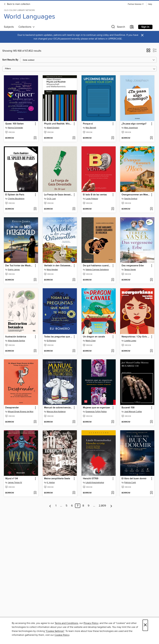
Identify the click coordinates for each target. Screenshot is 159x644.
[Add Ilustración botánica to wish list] (35, 351)
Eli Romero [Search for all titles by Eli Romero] (51, 341)
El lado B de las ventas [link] (95, 195)
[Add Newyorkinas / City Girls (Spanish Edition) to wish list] (151, 351)
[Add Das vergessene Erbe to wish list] (151, 280)
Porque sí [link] (88, 124)
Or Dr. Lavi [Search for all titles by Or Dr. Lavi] (51, 199)
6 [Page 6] (72, 506)
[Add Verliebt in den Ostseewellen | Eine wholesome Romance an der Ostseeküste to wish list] (74, 280)
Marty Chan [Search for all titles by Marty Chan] (91, 341)
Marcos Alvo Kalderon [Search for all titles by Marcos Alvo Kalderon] (56, 412)
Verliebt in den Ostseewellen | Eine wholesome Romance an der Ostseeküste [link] (58, 266)
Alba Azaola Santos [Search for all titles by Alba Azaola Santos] (16, 341)
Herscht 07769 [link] (91, 479)
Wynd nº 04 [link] (12, 479)
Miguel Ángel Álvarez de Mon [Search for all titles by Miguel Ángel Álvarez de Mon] (21, 412)
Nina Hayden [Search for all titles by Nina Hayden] (52, 270)
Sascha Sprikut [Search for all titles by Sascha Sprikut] (131, 199)
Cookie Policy (62, 635)
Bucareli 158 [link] (128, 408)
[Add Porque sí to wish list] (113, 138)
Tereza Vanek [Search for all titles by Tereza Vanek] (130, 270)
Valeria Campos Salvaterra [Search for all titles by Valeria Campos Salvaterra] (97, 270)
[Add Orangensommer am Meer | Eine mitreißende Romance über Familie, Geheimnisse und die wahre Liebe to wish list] (151, 209)
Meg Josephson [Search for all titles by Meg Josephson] (131, 128)
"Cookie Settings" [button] (55, 631)
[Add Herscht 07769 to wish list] (113, 493)
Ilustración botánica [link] (16, 337)
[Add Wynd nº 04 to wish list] (35, 493)
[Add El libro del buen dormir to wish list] (151, 493)
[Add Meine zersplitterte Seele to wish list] (74, 493)
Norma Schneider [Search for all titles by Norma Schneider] (15, 128)
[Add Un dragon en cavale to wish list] (113, 351)
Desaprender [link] (12, 408)
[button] (136, 4)
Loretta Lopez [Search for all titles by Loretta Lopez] (130, 341)
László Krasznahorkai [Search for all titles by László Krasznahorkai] (95, 483)
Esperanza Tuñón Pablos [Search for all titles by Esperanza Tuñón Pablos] (96, 412)
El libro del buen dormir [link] (134, 479)
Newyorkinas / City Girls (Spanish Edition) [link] (136, 337)
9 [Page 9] (89, 506)
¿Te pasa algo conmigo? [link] (134, 124)
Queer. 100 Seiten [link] (15, 124)
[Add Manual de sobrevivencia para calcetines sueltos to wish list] (74, 422)
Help (150, 4)
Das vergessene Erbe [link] (133, 266)
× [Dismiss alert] (142, 35)
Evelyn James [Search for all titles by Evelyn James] (14, 270)
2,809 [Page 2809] (102, 506)
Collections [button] (27, 27)
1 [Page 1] (56, 506)
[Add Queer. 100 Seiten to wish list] (35, 138)
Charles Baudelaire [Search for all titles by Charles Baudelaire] (16, 199)
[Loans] (132, 27)
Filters (8, 69)
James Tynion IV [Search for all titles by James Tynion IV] (15, 483)
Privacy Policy (91, 623)
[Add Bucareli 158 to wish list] (151, 422)
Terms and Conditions (66, 623)
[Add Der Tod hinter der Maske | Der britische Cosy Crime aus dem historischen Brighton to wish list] (35, 280)
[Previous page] (50, 506)
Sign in (145, 27)
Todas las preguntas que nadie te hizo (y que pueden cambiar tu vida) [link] (58, 337)
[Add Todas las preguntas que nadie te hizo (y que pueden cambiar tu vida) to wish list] (74, 351)
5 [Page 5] (67, 506)
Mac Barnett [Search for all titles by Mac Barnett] (91, 128)
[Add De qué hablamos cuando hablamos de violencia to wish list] (113, 280)
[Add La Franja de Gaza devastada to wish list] (74, 209)
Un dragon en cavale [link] (94, 337)
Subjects (9, 27)
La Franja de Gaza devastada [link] (58, 195)
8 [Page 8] (83, 506)
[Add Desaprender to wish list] (35, 422)
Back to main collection (17, 4)
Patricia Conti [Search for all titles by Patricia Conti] (130, 483)
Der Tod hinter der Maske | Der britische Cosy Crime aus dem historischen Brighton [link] (19, 266)
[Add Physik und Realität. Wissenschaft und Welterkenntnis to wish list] (74, 138)
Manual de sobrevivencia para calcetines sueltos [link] (58, 408)
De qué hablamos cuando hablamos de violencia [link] (97, 266)
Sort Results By (10, 60)
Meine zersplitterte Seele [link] (57, 479)
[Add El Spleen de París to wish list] (35, 209)
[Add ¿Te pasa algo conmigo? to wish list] (151, 138)
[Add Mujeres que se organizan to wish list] (113, 422)
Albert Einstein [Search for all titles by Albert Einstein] (53, 128)
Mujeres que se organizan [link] (97, 408)
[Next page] (111, 506)
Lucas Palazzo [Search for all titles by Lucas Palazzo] (92, 199)
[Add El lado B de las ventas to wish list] (113, 209)
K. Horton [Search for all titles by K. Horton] (51, 483)
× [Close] (145, 625)
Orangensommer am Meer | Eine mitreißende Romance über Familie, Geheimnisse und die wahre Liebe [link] (136, 195)
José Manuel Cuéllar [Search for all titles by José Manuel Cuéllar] (133, 412)
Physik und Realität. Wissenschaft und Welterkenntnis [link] (58, 124)
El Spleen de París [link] (15, 195)
